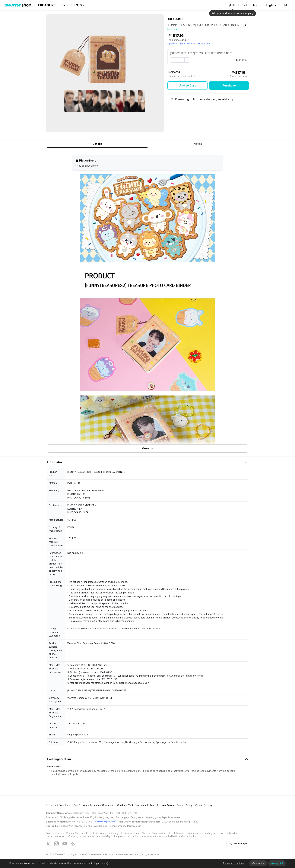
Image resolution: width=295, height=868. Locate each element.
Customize (258, 863)
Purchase (229, 86)
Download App (238, 844)
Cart (244, 5)
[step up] (187, 60)
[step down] (173, 60)
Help (285, 5)
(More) (104, 863)
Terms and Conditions (58, 805)
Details (97, 144)
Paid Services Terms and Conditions (94, 805)
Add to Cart (188, 86)
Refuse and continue (233, 863)
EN (64, 5)
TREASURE (174, 19)
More (147, 448)
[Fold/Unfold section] (147, 462)
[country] (232, 5)
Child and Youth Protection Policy (136, 805)
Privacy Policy (165, 805)
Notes (198, 144)
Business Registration (105, 822)
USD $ (78, 5)
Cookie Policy (185, 805)
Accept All (277, 863)
